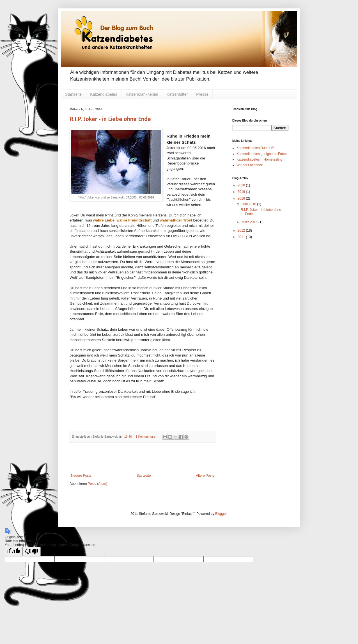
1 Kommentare (146, 437)
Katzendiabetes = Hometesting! (260, 159)
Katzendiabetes (104, 94)
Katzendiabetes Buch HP (255, 148)
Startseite (73, 94)
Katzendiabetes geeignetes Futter (262, 154)
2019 (242, 192)
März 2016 (250, 222)
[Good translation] (14, 551)
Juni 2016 (249, 204)
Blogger (221, 514)
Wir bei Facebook (250, 165)
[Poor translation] (32, 551)
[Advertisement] (143, 458)
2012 (242, 230)
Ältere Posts (205, 476)
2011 (242, 237)
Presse (202, 94)
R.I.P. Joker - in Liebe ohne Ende (110, 119)
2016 (242, 198)
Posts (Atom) (97, 484)
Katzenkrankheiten (142, 94)
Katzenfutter (177, 94)
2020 (242, 185)
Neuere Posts (81, 476)
